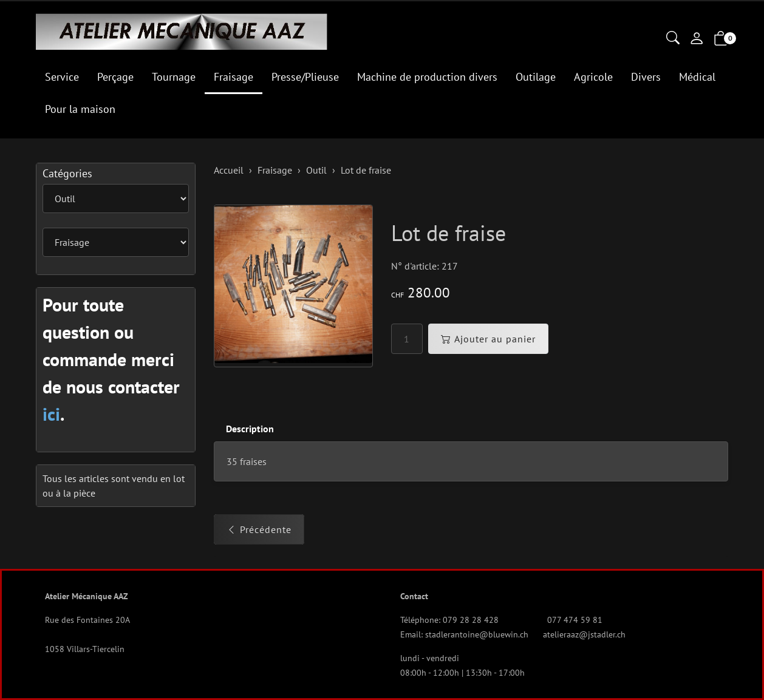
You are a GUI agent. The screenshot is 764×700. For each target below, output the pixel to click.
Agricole (593, 77)
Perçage (115, 77)
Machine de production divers (427, 77)
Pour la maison (80, 109)
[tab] (244, 429)
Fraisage (234, 77)
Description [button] (250, 429)
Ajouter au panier (488, 339)
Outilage (536, 77)
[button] (673, 39)
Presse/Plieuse (305, 77)
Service (62, 77)
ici (51, 414)
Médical (697, 77)
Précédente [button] (259, 529)
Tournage (174, 77)
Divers (646, 77)
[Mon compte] (697, 39)
